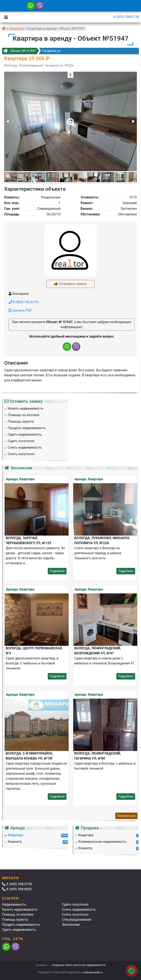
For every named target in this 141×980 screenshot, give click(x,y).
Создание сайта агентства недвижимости (79, 965)
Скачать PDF (20, 310)
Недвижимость (14, 904)
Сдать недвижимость (19, 930)
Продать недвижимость (21, 925)
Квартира (17, 29)
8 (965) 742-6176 (23, 302)
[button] (70, 119)
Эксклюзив (71, 925)
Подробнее (57, 571)
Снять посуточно (75, 915)
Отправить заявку (70, 284)
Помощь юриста (15, 920)
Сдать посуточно (75, 904)
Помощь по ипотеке (18, 915)
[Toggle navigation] (5, 17)
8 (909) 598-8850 (17, 889)
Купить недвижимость (20, 909)
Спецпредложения (77, 920)
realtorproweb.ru (93, 972)
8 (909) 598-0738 (126, 17)
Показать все (126, 816)
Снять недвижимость (79, 909)
